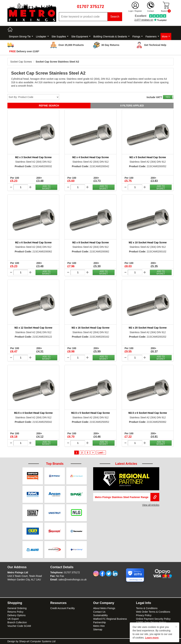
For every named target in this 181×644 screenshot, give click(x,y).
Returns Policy (15, 612)
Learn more (152, 638)
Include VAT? (154, 97)
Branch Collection (17, 622)
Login (131, 11)
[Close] (176, 627)
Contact (151, 11)
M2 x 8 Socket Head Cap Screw (90, 242)
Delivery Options (17, 615)
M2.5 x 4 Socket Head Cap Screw (33, 413)
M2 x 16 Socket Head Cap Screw (90, 328)
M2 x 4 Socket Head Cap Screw (90, 157)
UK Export (13, 619)
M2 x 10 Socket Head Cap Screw (148, 242)
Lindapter (42, 36)
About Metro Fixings (104, 608)
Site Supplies (60, 36)
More (166, 36)
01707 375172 (72, 572)
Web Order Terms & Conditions (153, 612)
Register (138, 11)
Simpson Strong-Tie (21, 36)
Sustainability (100, 615)
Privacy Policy (144, 615)
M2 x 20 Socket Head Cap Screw (148, 328)
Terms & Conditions (147, 608)
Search (115, 17)
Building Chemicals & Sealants (111, 36)
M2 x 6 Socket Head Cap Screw (33, 242)
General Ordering (17, 608)
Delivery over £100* (24, 51)
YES (168, 97)
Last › (101, 453)
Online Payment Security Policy (153, 619)
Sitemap (98, 629)
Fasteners (152, 36)
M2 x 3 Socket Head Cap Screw (33, 157)
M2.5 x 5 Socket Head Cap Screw (90, 413)
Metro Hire (99, 626)
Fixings (138, 36)
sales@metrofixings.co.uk (72, 580)
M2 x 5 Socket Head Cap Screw (148, 157)
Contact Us (99, 612)
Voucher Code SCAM (19, 626)
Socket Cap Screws (21, 62)
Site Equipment (81, 36)
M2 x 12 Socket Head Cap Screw (33, 328)
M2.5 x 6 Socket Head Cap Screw (148, 413)
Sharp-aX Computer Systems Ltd (37, 641)
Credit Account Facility (63, 608)
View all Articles (151, 505)
